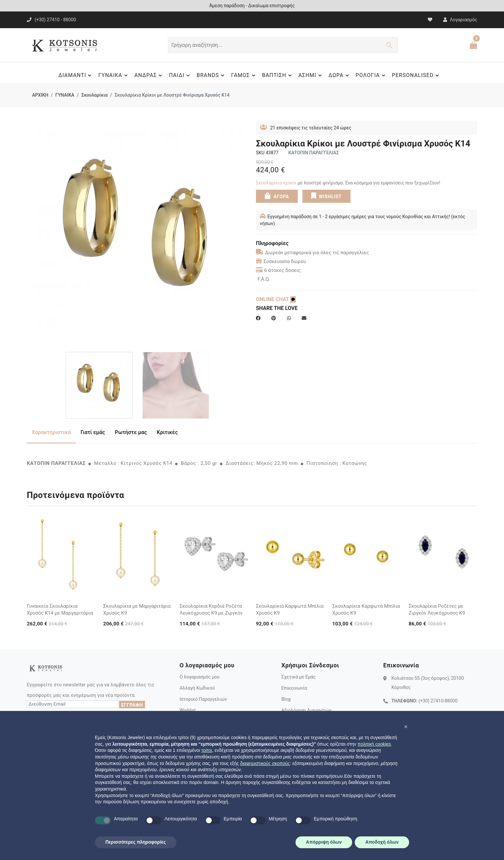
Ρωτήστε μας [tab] (131, 432)
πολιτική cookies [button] (374, 744)
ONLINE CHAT (276, 299)
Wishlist (188, 710)
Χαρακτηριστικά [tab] (51, 432)
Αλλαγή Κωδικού (197, 688)
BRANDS (211, 75)
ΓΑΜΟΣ (244, 75)
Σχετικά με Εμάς (299, 677)
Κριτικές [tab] (167, 432)
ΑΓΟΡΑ (277, 196)
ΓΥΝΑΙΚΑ (114, 75)
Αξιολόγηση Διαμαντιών (307, 710)
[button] (406, 727)
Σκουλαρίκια (94, 95)
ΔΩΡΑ (340, 75)
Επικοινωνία (294, 688)
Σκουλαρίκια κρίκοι (277, 183)
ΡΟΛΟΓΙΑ (371, 75)
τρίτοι (207, 750)
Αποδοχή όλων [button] (382, 842)
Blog (286, 699)
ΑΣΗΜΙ (311, 75)
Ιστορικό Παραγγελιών (203, 699)
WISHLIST (326, 196)
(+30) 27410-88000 (438, 701)
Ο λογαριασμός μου (200, 677)
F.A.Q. (264, 279)
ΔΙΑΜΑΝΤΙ (76, 75)
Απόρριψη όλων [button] (324, 842)
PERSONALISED (416, 75)
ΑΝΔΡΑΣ (149, 75)
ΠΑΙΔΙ (180, 75)
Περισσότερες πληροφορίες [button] (136, 842)
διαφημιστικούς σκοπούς (265, 763)
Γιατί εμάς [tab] (93, 432)
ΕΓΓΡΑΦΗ (132, 705)
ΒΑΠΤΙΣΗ (278, 75)
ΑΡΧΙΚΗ (40, 95)
